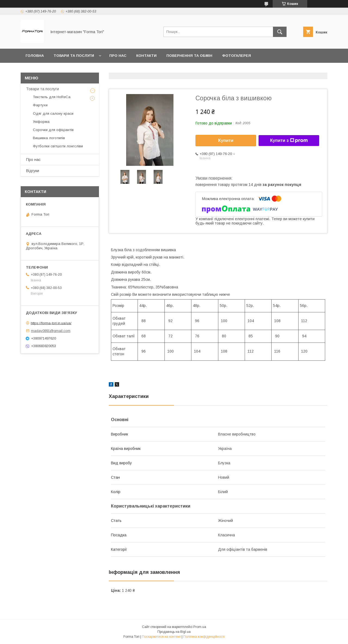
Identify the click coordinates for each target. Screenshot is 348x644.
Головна (35, 56)
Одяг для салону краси (53, 113)
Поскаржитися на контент (161, 637)
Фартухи (40, 105)
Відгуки (33, 171)
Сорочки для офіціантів (53, 130)
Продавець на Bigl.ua (174, 632)
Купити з (289, 141)
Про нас (118, 56)
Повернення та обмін (189, 56)
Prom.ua (200, 627)
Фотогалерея (237, 56)
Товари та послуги (74, 56)
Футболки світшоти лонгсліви (58, 146)
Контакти (146, 56)
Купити (226, 140)
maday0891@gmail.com (51, 331)
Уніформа (41, 122)
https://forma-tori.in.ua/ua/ (51, 323)
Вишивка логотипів (49, 138)
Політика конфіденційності (204, 637)
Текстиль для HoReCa (52, 97)
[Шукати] (280, 32)
